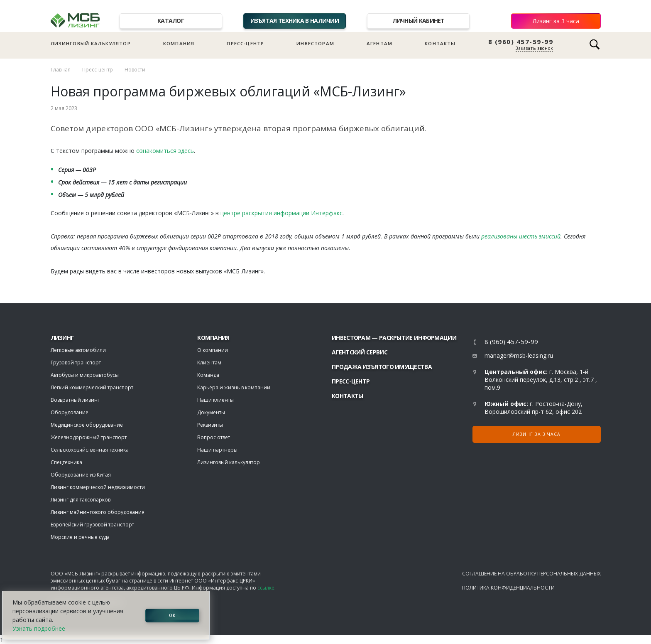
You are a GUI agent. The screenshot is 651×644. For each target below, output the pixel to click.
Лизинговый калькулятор (91, 43)
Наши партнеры (217, 450)
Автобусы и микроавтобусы (85, 375)
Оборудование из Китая (81, 475)
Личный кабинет (418, 21)
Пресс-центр (245, 43)
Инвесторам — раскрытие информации (394, 338)
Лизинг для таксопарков (81, 500)
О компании (213, 350)
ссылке (266, 588)
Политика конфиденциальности (508, 588)
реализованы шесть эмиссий (521, 236)
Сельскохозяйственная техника (90, 450)
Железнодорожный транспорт (89, 437)
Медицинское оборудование (87, 425)
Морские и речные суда (80, 537)
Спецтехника (66, 462)
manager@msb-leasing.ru (519, 355)
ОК (172, 615)
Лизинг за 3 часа (556, 21)
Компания (179, 43)
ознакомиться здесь (165, 151)
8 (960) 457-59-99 (521, 42)
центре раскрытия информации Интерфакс (281, 213)
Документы (211, 412)
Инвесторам (315, 43)
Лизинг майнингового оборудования (98, 512)
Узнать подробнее (39, 628)
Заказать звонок (534, 48)
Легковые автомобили (78, 350)
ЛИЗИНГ (62, 338)
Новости (135, 70)
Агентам (379, 43)
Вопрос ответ (214, 437)
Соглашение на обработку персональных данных (531, 574)
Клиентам (209, 363)
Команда (208, 375)
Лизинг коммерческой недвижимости (98, 487)
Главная (61, 70)
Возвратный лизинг (75, 400)
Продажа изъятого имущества (382, 367)
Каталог (171, 21)
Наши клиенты (215, 400)
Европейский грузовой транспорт (92, 525)
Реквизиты (210, 425)
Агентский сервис (360, 352)
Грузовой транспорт (76, 363)
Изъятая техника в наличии (295, 21)
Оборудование (70, 412)
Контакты (440, 43)
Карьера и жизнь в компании (234, 387)
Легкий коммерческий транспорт (92, 387)
